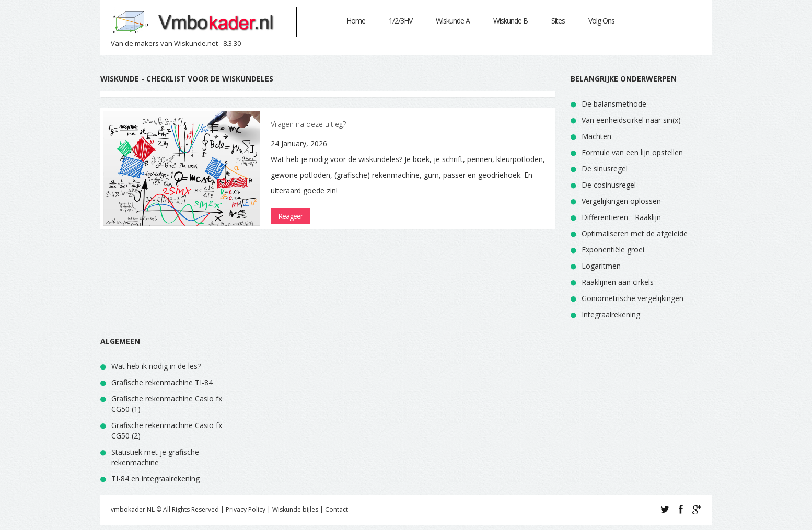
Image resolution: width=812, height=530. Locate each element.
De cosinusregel (609, 185)
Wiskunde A (453, 21)
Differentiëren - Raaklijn (621, 217)
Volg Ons (601, 21)
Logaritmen (601, 266)
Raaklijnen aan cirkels (618, 282)
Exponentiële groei (613, 250)
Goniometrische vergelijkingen (633, 298)
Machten (596, 136)
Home (356, 21)
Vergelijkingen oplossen (621, 201)
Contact (337, 509)
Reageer (290, 216)
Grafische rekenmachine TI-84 (162, 382)
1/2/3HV (401, 21)
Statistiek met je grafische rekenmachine (155, 457)
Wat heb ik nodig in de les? (156, 366)
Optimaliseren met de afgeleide (635, 233)
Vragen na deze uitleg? (308, 124)
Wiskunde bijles (295, 509)
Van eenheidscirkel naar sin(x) (631, 120)
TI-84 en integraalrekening (155, 479)
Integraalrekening (611, 314)
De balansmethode (614, 104)
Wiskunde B (511, 21)
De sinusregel (605, 169)
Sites (558, 21)
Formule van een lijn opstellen (632, 152)
